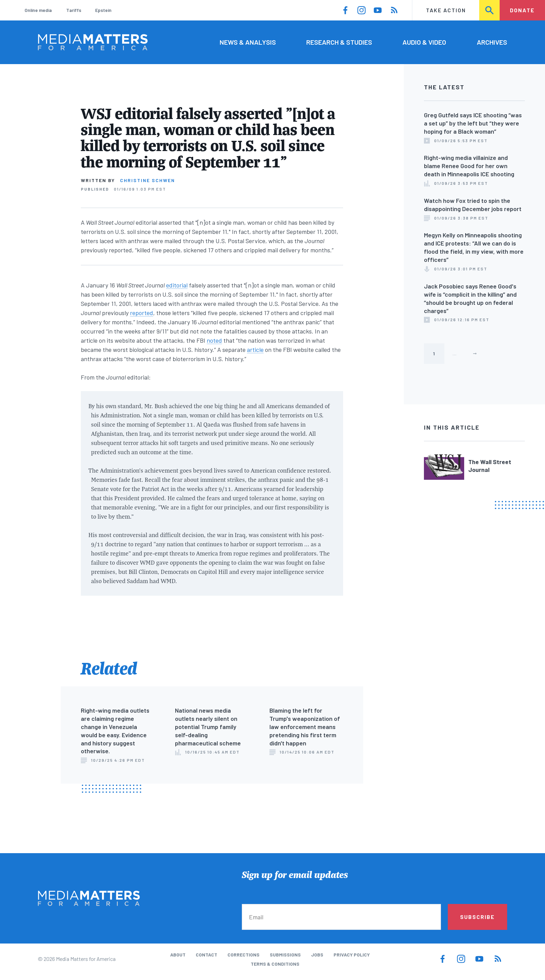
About (178, 955)
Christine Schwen (148, 180)
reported (142, 313)
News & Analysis (248, 42)
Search (490, 10)
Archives (492, 42)
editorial (177, 285)
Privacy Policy (352, 955)
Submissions (285, 955)
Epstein (103, 10)
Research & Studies (339, 42)
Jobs (317, 955)
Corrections (244, 955)
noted (214, 340)
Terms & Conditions (275, 964)
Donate (522, 10)
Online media (38, 10)
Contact (207, 955)
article (255, 350)
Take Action (446, 10)
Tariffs (74, 10)
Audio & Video (424, 42)
